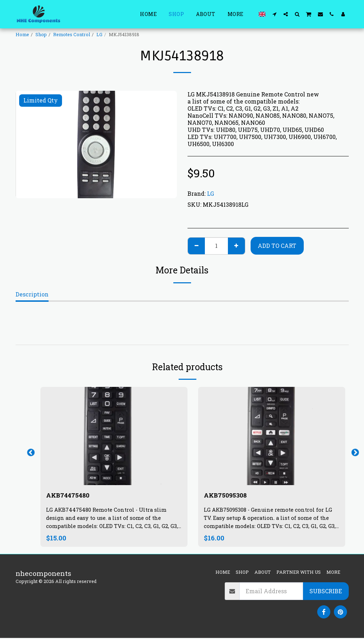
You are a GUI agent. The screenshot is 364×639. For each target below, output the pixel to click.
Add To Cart (277, 246)
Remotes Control (72, 34)
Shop (41, 34)
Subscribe (326, 592)
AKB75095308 (227, 496)
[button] (274, 14)
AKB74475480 (71, 496)
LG (99, 34)
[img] (114, 436)
